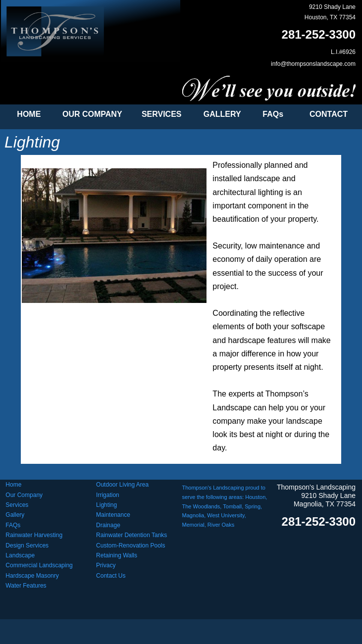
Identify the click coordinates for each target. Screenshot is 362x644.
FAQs (13, 525)
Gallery (15, 515)
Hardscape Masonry (32, 576)
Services (17, 505)
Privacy (106, 565)
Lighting (106, 505)
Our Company (24, 495)
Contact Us (111, 576)
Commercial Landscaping (39, 565)
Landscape (20, 555)
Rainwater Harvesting (34, 535)
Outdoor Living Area (122, 485)
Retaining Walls (117, 555)
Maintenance (113, 515)
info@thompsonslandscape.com (313, 64)
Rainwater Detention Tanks (131, 535)
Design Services (27, 545)
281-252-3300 (319, 34)
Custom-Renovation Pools (130, 545)
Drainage (108, 525)
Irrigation (108, 495)
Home (13, 485)
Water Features (26, 586)
